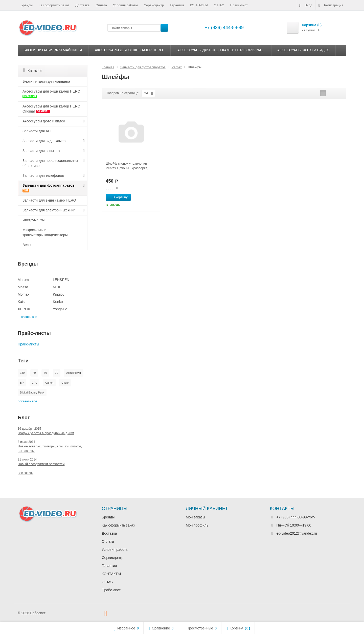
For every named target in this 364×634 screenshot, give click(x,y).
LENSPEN (61, 280)
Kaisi (21, 302)
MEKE (58, 287)
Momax (24, 294)
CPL (35, 383)
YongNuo (60, 309)
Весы (27, 245)
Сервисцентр (154, 5)
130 (22, 373)
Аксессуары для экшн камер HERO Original (220, 50)
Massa (23, 287)
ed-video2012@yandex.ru (297, 533)
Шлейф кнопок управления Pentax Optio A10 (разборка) (127, 166)
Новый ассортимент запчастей (41, 464)
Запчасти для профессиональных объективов (50, 163)
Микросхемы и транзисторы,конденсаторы (45, 232)
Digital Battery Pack (32, 392)
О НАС (219, 5)
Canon (49, 383)
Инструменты (33, 220)
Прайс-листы (28, 344)
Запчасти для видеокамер (44, 141)
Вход (306, 5)
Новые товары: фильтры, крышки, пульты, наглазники (50, 449)
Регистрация (331, 5)
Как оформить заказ (54, 5)
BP (22, 383)
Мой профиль (197, 525)
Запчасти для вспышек (41, 151)
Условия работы (125, 5)
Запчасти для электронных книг (49, 210)
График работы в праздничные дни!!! (46, 433)
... (341, 50)
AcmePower (74, 373)
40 (34, 373)
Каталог (33, 70)
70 (57, 373)
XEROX (24, 309)
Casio (65, 383)
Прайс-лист (239, 5)
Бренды (27, 5)
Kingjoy (59, 294)
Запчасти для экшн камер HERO (49, 200)
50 (45, 373)
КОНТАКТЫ (199, 5)
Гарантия (177, 5)
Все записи (26, 473)
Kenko (58, 302)
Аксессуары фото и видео (303, 50)
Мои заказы (195, 517)
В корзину (117, 197)
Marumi (24, 280)
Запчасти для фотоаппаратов (49, 188)
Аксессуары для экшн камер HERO (129, 50)
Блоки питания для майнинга (53, 50)
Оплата (101, 5)
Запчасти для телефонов (43, 176)
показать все (27, 317)
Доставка (82, 5)
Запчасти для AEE (38, 131)
